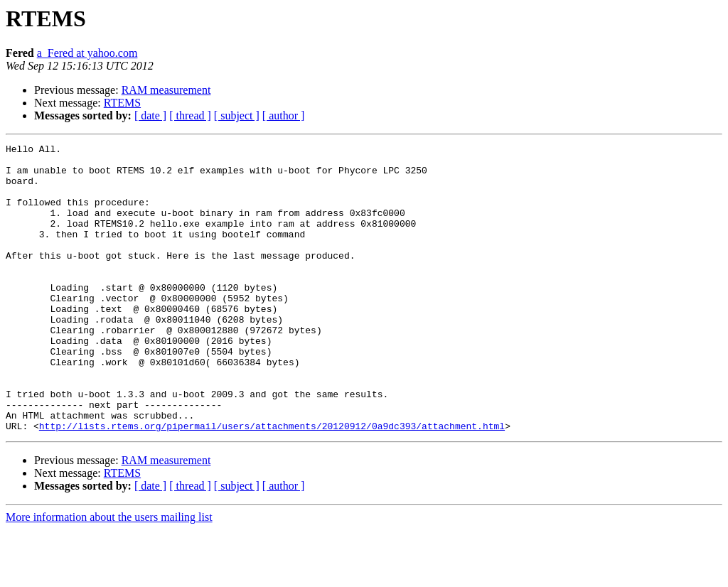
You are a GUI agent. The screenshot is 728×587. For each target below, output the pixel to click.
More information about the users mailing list (109, 575)
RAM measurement (166, 90)
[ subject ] (237, 115)
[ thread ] (190, 115)
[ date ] (150, 115)
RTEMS (122, 103)
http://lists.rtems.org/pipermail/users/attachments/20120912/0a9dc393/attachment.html (272, 483)
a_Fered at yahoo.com (87, 53)
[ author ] (284, 115)
